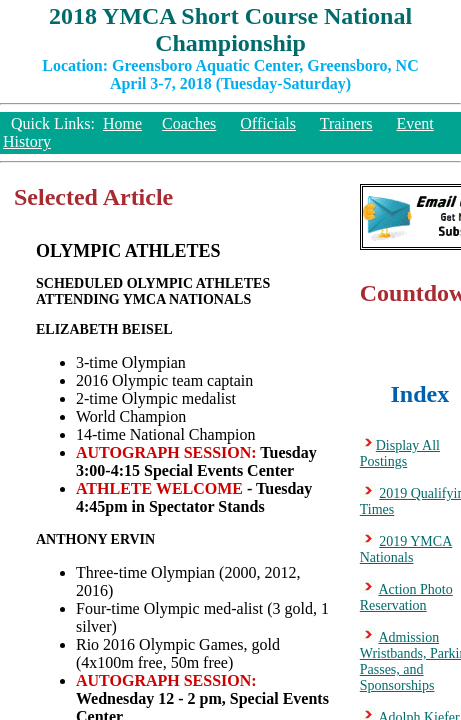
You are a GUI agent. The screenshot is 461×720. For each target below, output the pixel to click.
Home (122, 123)
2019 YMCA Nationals (406, 549)
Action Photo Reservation (406, 597)
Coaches (189, 123)
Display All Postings (400, 453)
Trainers (346, 123)
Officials (268, 123)
